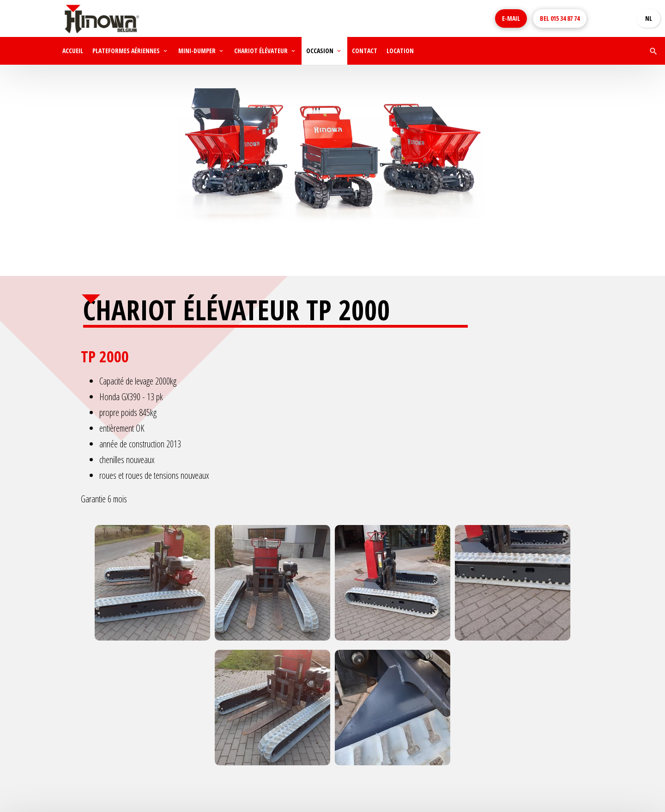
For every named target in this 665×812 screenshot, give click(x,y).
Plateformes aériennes (126, 51)
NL (649, 18)
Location (400, 51)
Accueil (73, 51)
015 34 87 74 (560, 18)
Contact (365, 51)
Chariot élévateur (261, 51)
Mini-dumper (197, 51)
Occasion (320, 51)
